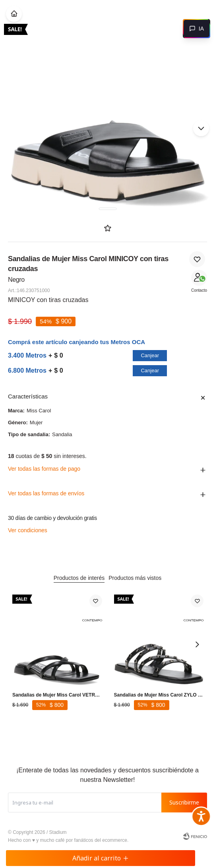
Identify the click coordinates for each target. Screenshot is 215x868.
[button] (201, 128)
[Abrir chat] (197, 29)
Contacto (199, 290)
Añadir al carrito (101, 858)
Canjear (150, 355)
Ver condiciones (28, 530)
